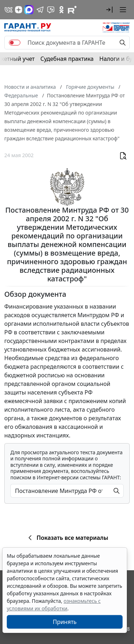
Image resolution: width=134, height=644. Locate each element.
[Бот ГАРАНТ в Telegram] (51, 10)
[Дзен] (19, 10)
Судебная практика (67, 59)
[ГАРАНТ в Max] (29, 10)
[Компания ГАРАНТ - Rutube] (72, 10)
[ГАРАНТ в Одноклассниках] (61, 10)
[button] (109, 10)
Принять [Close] (65, 622)
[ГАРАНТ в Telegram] (40, 10)
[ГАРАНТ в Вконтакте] (9, 10)
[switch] (15, 43)
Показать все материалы (67, 538)
